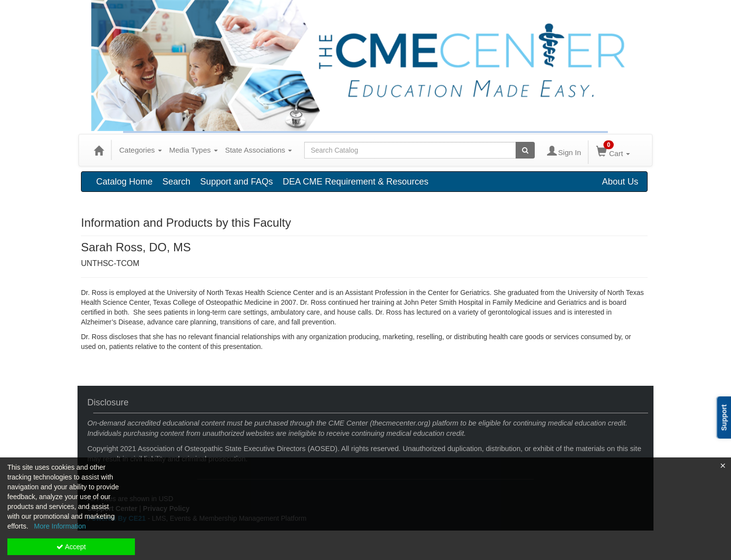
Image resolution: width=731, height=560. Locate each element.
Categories (141, 150)
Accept (71, 547)
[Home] (99, 150)
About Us (620, 182)
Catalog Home (124, 182)
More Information (60, 526)
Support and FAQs (236, 182)
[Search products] (525, 150)
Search (176, 182)
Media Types (194, 150)
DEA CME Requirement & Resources (355, 182)
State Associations (259, 150)
